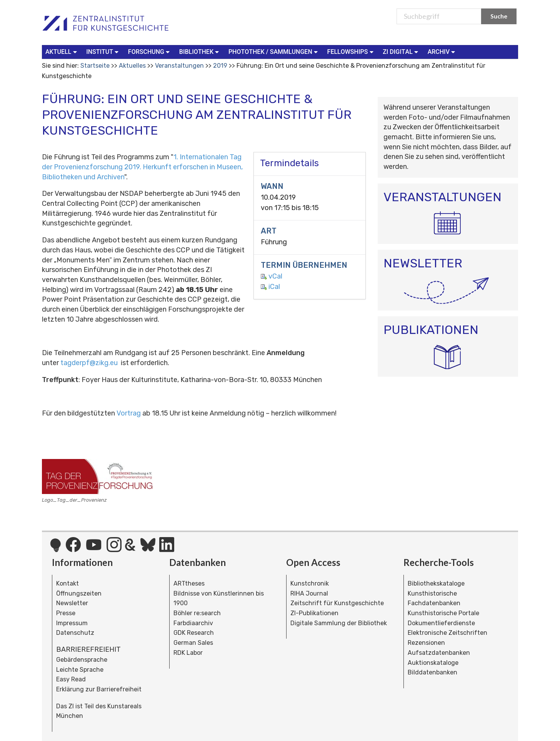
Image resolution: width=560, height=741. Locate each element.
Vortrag (129, 413)
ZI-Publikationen (314, 613)
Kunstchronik (310, 583)
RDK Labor (188, 653)
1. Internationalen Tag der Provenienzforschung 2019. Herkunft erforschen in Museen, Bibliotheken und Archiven (142, 167)
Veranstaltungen (179, 66)
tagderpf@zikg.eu (89, 363)
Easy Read (71, 679)
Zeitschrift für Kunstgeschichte (337, 603)
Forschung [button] (150, 51)
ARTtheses (189, 583)
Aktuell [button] (62, 51)
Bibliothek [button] (200, 51)
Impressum (72, 623)
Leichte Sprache (80, 670)
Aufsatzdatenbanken (439, 653)
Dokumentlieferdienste (441, 623)
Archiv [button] (442, 51)
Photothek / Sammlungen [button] (274, 51)
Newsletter (72, 603)
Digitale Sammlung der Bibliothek (339, 623)
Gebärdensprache (82, 660)
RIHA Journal (309, 593)
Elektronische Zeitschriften (447, 633)
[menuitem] (63, 52)
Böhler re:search (197, 613)
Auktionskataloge (433, 663)
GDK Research (194, 633)
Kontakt (67, 583)
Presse (66, 613)
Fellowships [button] (351, 51)
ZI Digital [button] (401, 51)
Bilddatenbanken (432, 672)
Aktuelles (132, 66)
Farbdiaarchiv (193, 623)
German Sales (193, 643)
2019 (220, 66)
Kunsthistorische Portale (443, 613)
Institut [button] (103, 51)
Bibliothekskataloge (436, 583)
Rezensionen (426, 643)
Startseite (95, 66)
